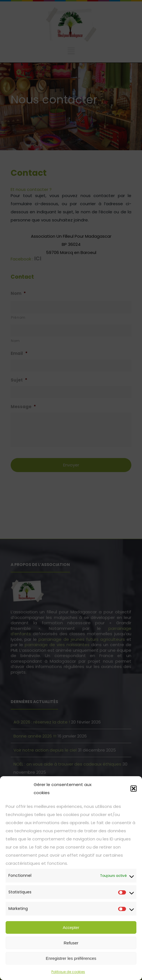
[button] (134, 789)
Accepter (71, 927)
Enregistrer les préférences (71, 958)
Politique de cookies (68, 972)
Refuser (71, 943)
